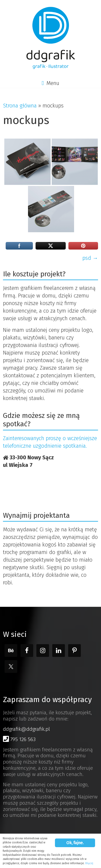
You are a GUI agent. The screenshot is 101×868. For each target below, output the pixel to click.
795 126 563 (19, 739)
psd (90, 258)
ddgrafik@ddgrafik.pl (26, 729)
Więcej (89, 863)
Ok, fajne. (75, 843)
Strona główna (20, 106)
